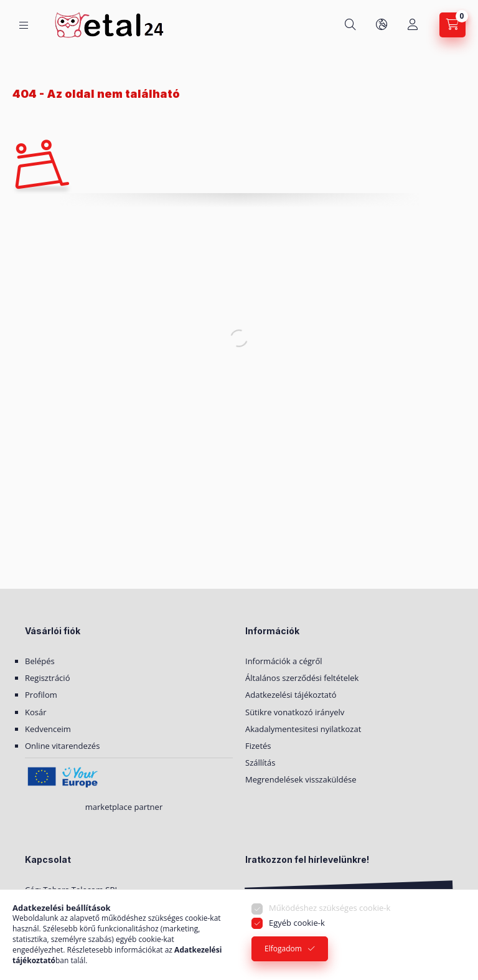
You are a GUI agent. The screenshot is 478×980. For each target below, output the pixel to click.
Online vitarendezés (62, 746)
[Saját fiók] (413, 25)
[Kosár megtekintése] (452, 25)
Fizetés (258, 746)
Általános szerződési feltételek (302, 678)
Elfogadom (283, 949)
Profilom (41, 695)
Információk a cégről (284, 661)
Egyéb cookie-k (297, 923)
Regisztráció (47, 678)
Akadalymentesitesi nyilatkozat (303, 729)
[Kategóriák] (24, 25)
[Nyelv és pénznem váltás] (382, 25)
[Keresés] (350, 25)
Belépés (40, 661)
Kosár (36, 712)
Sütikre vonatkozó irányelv (295, 712)
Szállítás (260, 763)
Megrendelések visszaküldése (301, 779)
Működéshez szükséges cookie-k (330, 908)
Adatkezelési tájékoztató (291, 695)
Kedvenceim (48, 729)
